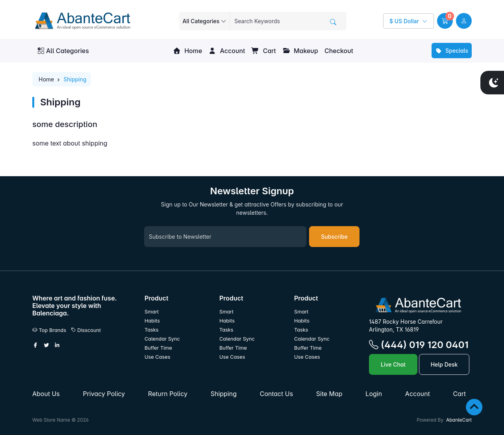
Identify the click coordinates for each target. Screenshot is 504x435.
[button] (445, 21)
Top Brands (49, 330)
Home (187, 51)
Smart (152, 312)
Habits (152, 321)
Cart (263, 51)
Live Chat (393, 364)
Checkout (339, 51)
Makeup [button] (300, 51)
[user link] (464, 21)
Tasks (152, 330)
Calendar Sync (162, 339)
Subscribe (334, 237)
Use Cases (157, 357)
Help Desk (444, 364)
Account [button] (227, 51)
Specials (452, 51)
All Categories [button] (63, 51)
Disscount (86, 330)
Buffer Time (158, 348)
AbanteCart (459, 420)
